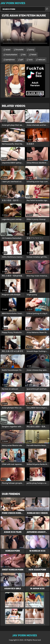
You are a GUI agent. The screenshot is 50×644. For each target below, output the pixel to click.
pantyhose (10, 60)
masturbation (11, 55)
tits (24, 55)
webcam (42, 60)
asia (31, 60)
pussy (32, 50)
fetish (34, 55)
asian (8, 50)
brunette (20, 50)
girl (22, 60)
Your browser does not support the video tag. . (25, 33)
